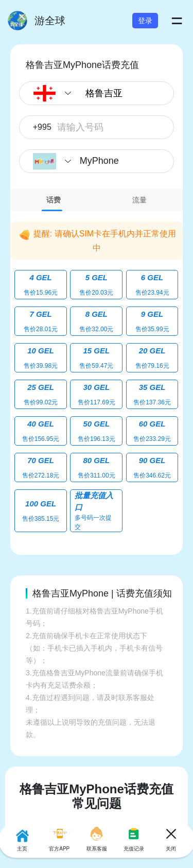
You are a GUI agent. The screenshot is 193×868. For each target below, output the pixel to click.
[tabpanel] (97, 376)
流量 (139, 200)
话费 (54, 200)
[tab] (54, 200)
